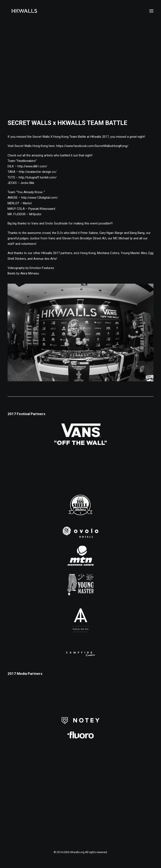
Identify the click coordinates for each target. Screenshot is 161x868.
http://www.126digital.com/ (40, 198)
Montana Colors (108, 253)
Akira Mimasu (30, 273)
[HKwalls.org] (24, 11)
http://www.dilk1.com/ (32, 166)
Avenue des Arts (45, 259)
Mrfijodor (35, 214)
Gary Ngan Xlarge (111, 233)
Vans (35, 223)
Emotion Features (42, 268)
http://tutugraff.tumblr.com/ (38, 177)
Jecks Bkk (27, 183)
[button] (151, 11)
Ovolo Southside (56, 223)
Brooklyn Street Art (93, 238)
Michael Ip (126, 238)
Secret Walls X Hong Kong (51, 137)
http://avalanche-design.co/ (38, 172)
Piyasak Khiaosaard (42, 209)
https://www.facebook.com (92, 146)
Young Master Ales (134, 253)
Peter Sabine (89, 233)
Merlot (27, 203)
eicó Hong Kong (85, 253)
